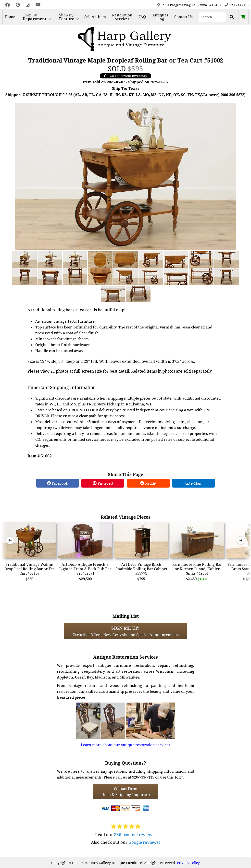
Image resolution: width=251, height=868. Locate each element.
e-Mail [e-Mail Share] (194, 483)
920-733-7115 (239, 5)
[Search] (213, 17)
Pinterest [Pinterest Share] (103, 483)
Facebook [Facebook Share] (57, 483)
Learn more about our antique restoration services (125, 745)
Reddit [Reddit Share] (148, 483)
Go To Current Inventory (125, 76)
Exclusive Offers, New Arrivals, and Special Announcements (126, 631)
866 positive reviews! (135, 835)
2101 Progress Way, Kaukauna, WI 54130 (192, 5)
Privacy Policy (188, 863)
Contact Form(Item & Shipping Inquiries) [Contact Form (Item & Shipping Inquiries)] (126, 792)
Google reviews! (144, 842)
